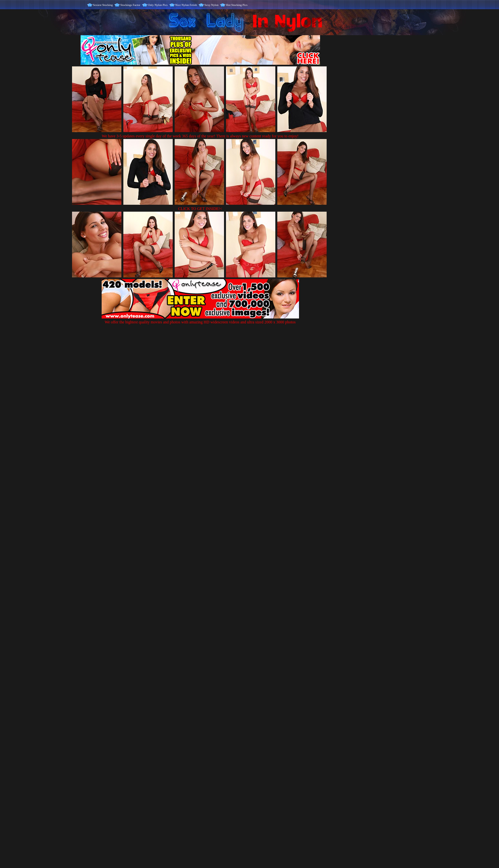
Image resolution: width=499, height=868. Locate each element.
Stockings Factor (130, 5)
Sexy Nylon (212, 5)
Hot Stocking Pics (237, 5)
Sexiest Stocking (103, 5)
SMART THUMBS (261, 731)
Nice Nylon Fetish (186, 5)
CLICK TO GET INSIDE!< (200, 209)
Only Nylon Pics (158, 5)
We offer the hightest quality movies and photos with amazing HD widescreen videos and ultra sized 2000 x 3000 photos (200, 320)
